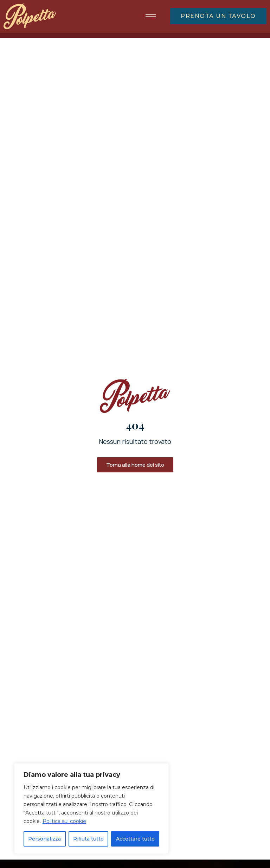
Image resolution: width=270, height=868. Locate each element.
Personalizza (44, 839)
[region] (91, 809)
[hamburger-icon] (151, 16)
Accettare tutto (135, 839)
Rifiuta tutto (88, 839)
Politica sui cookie (64, 821)
